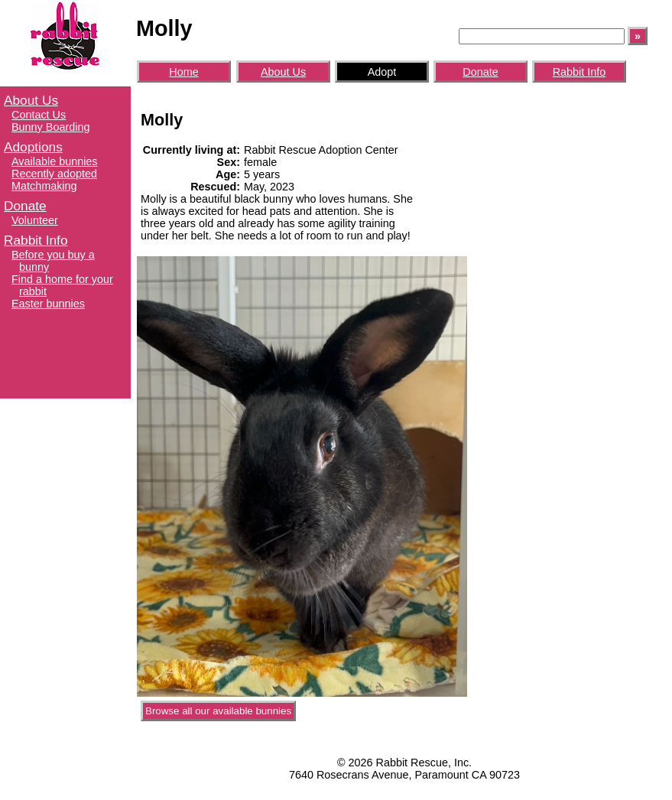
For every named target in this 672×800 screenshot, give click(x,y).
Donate (25, 206)
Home (183, 72)
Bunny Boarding (50, 127)
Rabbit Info (36, 240)
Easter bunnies (48, 304)
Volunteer (35, 220)
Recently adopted (54, 174)
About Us (31, 100)
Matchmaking (44, 186)
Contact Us (39, 115)
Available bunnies (55, 161)
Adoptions (33, 147)
